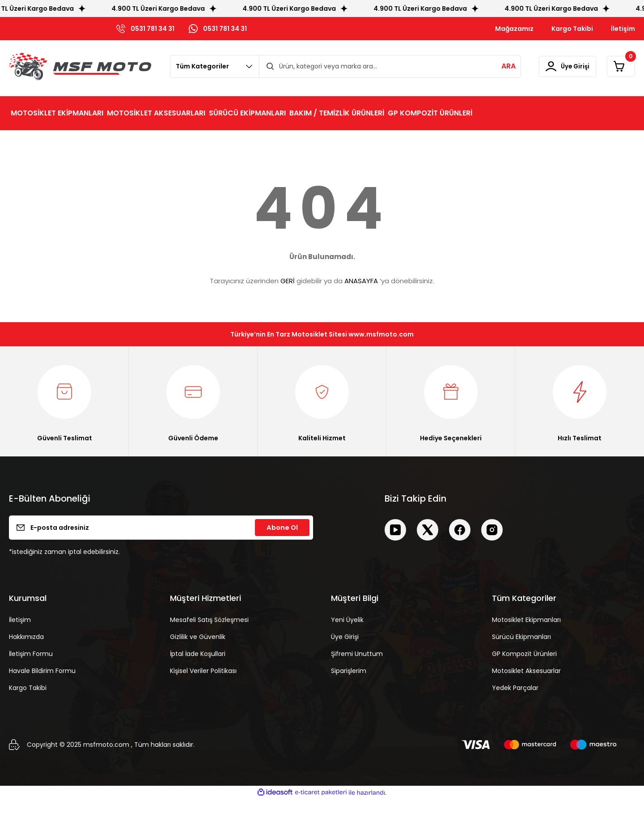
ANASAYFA (361, 281)
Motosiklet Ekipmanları (526, 643)
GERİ (288, 281)
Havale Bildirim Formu (42, 694)
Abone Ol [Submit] (282, 551)
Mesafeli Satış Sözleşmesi (209, 643)
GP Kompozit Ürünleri (524, 677)
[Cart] (616, 66)
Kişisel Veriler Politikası (203, 694)
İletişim (20, 643)
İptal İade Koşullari (198, 677)
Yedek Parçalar (515, 711)
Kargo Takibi (28, 711)
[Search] (379, 66)
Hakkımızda (26, 660)
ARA (487, 66)
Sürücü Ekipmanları (521, 660)
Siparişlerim (349, 694)
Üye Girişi (345, 660)
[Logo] (80, 66)
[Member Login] (551, 66)
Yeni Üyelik (347, 643)
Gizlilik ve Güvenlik (198, 660)
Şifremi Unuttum (357, 677)
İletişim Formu (31, 677)
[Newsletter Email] (161, 551)
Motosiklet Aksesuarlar (526, 694)
